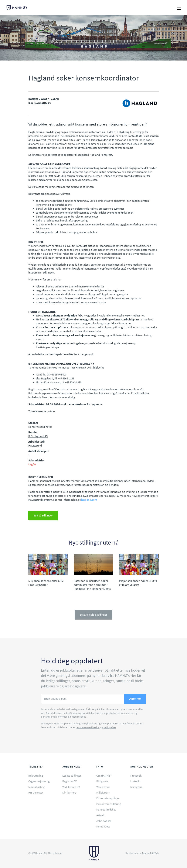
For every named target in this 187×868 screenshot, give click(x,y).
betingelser (110, 727)
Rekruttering (36, 776)
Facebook (136, 776)
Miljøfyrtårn (103, 793)
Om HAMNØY (104, 776)
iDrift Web (154, 853)
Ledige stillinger (72, 776)
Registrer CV (70, 781)
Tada (144, 853)
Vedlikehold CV (71, 787)
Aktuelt (100, 815)
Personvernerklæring (109, 804)
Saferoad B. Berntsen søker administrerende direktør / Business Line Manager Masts (92, 585)
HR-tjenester (36, 793)
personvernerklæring (88, 727)
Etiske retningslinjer (108, 798)
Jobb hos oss (104, 821)
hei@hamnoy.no (75, 713)
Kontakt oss (103, 826)
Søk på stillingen (43, 515)
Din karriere (69, 793)
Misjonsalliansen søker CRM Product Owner (46, 583)
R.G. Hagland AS (38, 436)
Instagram (136, 787)
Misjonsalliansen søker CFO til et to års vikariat (138, 583)
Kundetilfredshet (106, 809)
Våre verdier (103, 787)
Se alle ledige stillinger (93, 615)
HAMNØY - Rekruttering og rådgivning (19, 8)
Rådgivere (102, 781)
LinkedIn (135, 781)
